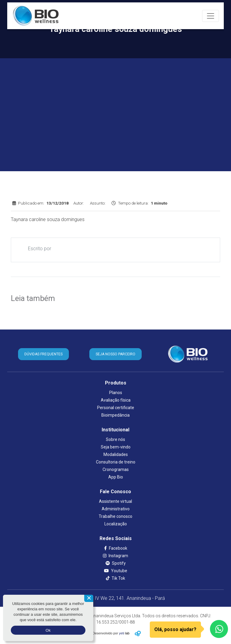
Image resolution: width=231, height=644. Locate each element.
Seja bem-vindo (116, 447)
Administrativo (116, 509)
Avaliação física (116, 400)
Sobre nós (115, 439)
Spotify (116, 563)
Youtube (116, 571)
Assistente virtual (115, 501)
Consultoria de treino (116, 462)
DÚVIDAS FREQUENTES (43, 354)
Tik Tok (115, 578)
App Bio (116, 477)
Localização (116, 524)
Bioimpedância (115, 415)
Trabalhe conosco (115, 516)
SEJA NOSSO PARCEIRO (115, 354)
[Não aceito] (89, 598)
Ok (48, 630)
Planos (116, 393)
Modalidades (116, 454)
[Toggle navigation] (211, 16)
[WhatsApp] (219, 629)
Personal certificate (116, 408)
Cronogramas (116, 469)
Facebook (116, 548)
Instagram (115, 556)
